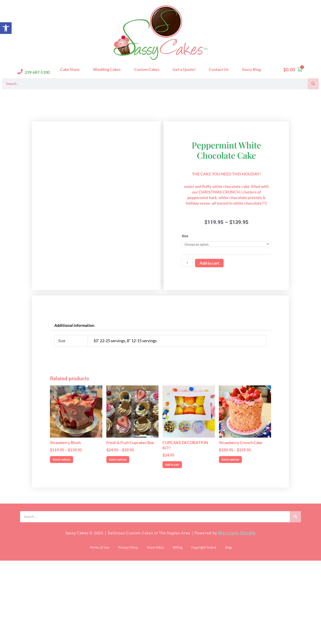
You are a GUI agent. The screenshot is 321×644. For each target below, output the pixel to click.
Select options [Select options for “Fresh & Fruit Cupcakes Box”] (128, 541)
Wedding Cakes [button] (107, 69)
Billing (178, 631)
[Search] (313, 84)
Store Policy (155, 631)
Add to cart (210, 303)
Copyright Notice (204, 631)
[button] (6, 28)
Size (185, 275)
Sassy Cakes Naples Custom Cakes (45, 96)
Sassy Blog (251, 69)
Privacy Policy (128, 631)
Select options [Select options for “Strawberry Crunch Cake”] (241, 541)
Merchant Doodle (237, 616)
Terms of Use (99, 631)
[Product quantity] (188, 302)
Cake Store (70, 69)
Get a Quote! (184, 69)
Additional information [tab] (75, 404)
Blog (228, 631)
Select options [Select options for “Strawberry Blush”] (72, 541)
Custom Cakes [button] (147, 69)
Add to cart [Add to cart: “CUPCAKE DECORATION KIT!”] (181, 546)
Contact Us (219, 69)
